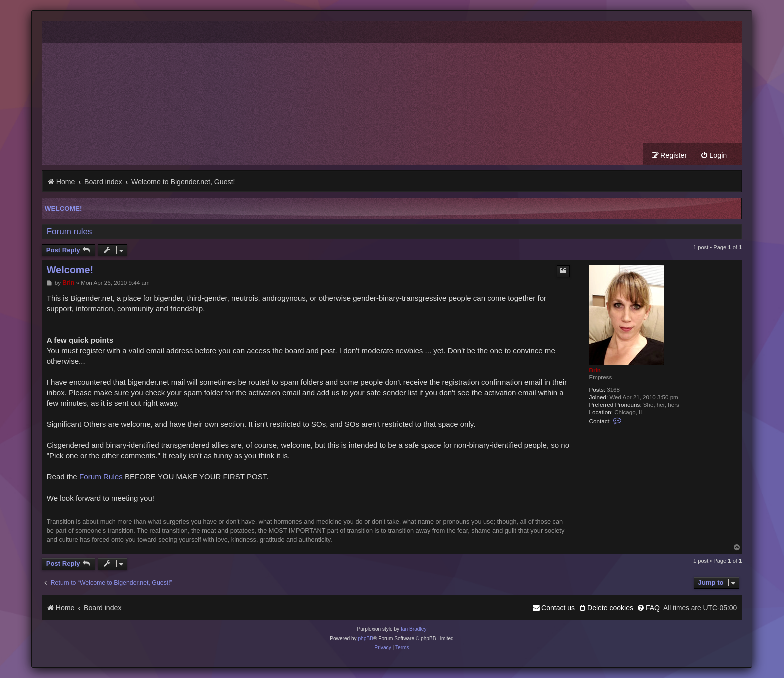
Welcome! (64, 208)
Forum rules (70, 231)
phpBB (366, 639)
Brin (595, 370)
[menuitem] (714, 155)
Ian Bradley (414, 629)
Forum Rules (101, 477)
